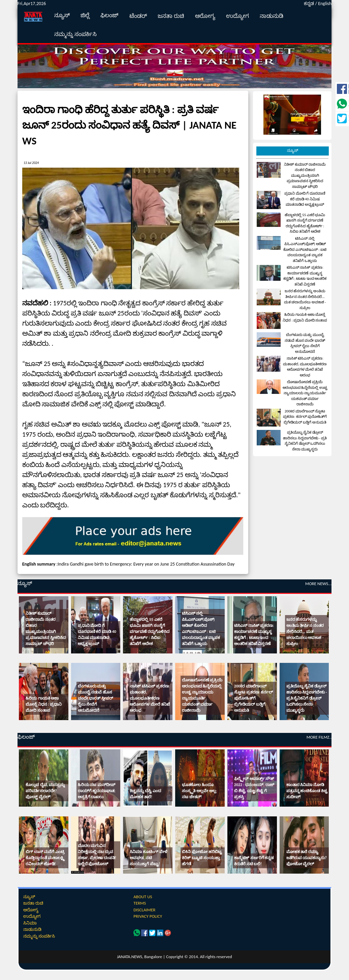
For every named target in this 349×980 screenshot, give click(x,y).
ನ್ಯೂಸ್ (62, 15)
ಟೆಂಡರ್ (138, 16)
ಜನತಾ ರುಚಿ (171, 16)
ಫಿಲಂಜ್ (109, 15)
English (325, 4)
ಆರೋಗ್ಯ (205, 16)
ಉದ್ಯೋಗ (237, 16)
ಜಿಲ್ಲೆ (85, 15)
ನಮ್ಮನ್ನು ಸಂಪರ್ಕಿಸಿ (75, 34)
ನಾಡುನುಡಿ (272, 16)
